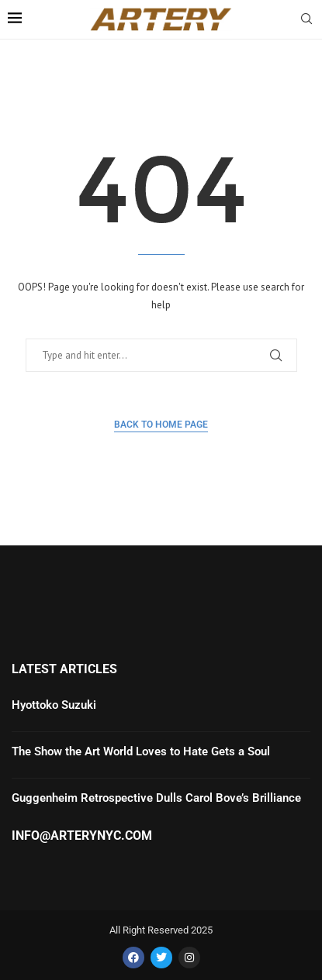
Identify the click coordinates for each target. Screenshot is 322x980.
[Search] (306, 20)
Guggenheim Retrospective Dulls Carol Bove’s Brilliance (156, 798)
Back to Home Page (161, 425)
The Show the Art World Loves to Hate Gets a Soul (141, 751)
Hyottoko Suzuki (54, 705)
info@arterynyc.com (82, 836)
